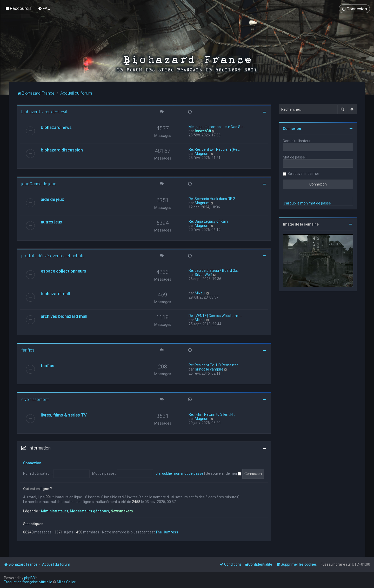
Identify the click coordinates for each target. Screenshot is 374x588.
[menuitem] (44, 8)
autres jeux (51, 222)
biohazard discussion (62, 150)
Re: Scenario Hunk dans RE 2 (212, 199)
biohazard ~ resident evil (44, 112)
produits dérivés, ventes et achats (53, 255)
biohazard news (56, 127)
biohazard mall (55, 294)
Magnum (202, 153)
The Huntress (167, 532)
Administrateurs (54, 511)
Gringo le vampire (209, 369)
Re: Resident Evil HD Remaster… (214, 365)
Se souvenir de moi (223, 473)
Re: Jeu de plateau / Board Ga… (214, 270)
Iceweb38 (203, 131)
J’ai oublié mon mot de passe (179, 473)
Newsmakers (122, 511)
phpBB (30, 578)
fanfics (28, 350)
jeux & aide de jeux (39, 183)
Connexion (32, 463)
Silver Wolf (203, 275)
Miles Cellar (66, 582)
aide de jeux (52, 199)
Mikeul (200, 293)
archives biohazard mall (64, 316)
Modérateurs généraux (89, 511)
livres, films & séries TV (64, 415)
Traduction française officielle (28, 582)
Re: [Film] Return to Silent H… (212, 414)
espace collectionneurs (64, 271)
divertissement (35, 399)
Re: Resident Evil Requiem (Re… (214, 149)
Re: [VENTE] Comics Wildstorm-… (215, 316)
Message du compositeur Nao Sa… (217, 127)
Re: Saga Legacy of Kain (208, 221)
